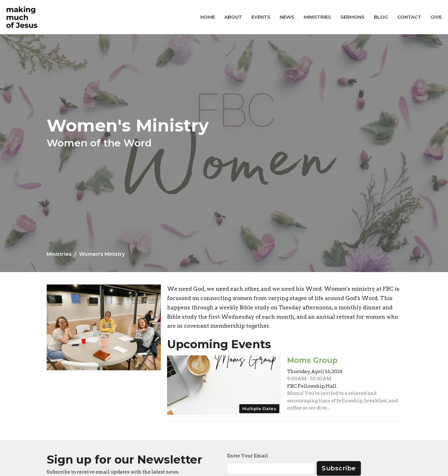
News (287, 17)
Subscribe (339, 468)
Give (436, 17)
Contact (409, 17)
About (233, 17)
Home (208, 17)
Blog (381, 17)
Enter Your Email (248, 456)
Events (261, 17)
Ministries (317, 17)
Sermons (352, 17)
